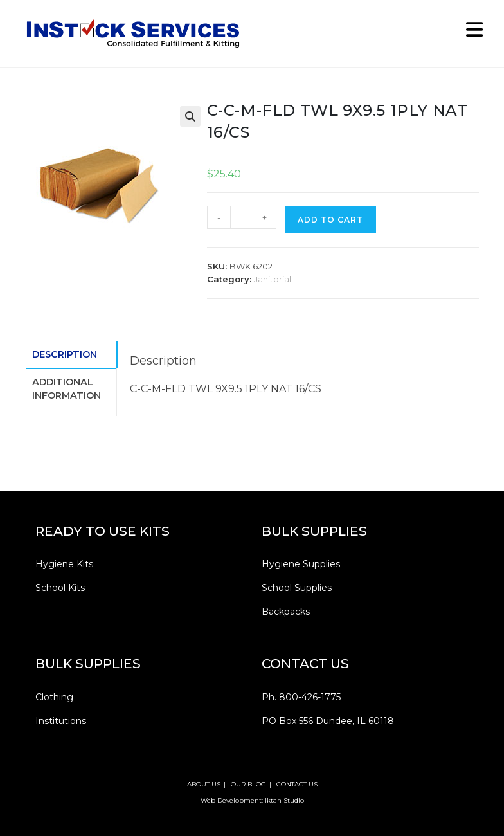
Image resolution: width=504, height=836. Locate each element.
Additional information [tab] (67, 387)
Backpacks (286, 612)
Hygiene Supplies (301, 564)
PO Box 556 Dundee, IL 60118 (328, 721)
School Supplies (297, 588)
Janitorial (273, 279)
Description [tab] (65, 354)
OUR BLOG (248, 784)
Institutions (61, 721)
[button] (190, 116)
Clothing (54, 697)
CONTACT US (297, 784)
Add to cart (330, 220)
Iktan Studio (284, 800)
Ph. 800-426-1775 (301, 697)
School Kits (60, 588)
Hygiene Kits (64, 564)
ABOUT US (204, 784)
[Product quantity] (242, 217)
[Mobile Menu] (470, 33)
